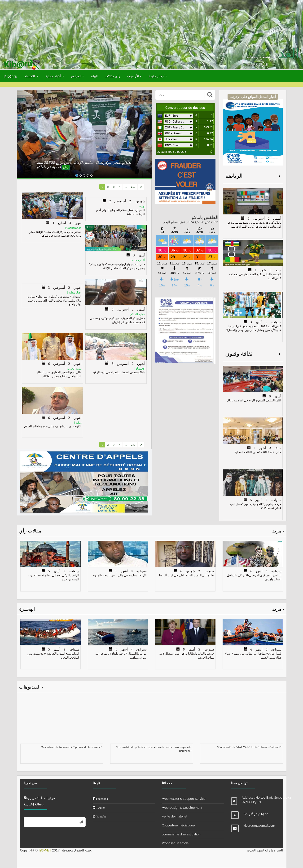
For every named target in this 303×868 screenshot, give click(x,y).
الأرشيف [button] (134, 76)
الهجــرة (152, 609)
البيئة (94, 76)
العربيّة (263, 65)
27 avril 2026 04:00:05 (172, 152)
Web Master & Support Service (184, 799)
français (252, 65)
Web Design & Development (182, 808)
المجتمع (78, 76)
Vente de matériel (175, 816)
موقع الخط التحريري (40, 798)
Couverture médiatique (178, 825)
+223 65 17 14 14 (256, 814)
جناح (66, 167)
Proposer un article (175, 843)
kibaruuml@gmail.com (259, 826)
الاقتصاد (31, 76)
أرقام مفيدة (158, 76)
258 (133, 187)
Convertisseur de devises (185, 108)
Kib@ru (10, 76)
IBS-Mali (45, 850)
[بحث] (180, 95)
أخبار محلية (55, 76)
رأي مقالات (113, 76)
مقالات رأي (152, 531)
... (126, 187)
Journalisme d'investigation (181, 834)
